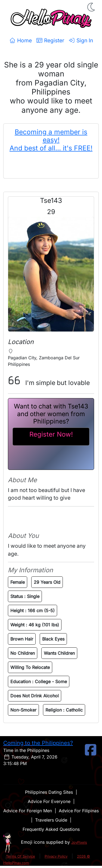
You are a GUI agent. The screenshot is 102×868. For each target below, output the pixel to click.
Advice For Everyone (49, 801)
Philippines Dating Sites (49, 792)
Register (50, 40)
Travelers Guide (51, 820)
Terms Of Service (21, 856)
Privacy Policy (56, 856)
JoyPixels (79, 842)
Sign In (81, 40)
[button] (92, 7)
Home (21, 40)
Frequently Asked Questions (51, 829)
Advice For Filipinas (79, 811)
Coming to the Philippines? (38, 743)
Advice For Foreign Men (28, 811)
